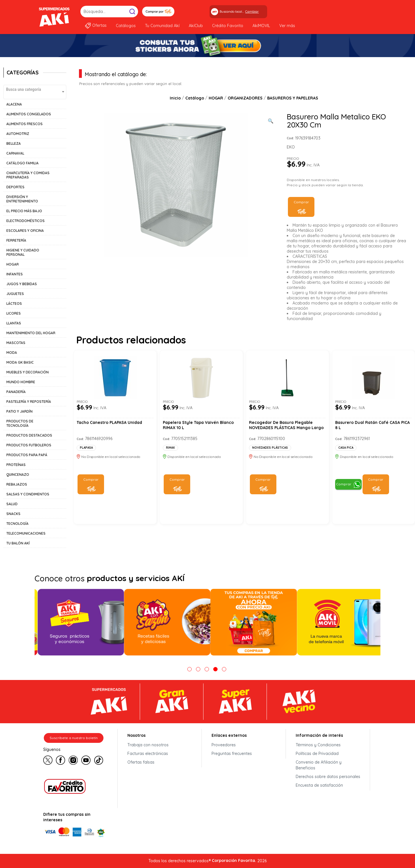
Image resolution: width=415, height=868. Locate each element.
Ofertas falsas (141, 762)
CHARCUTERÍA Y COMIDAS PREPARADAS (28, 175)
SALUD (12, 504)
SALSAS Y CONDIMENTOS (28, 494)
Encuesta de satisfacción (319, 785)
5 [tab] (224, 669)
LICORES (14, 313)
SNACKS (13, 514)
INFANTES (15, 274)
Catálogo (195, 98)
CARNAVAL (15, 153)
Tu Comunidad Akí (162, 26)
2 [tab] (198, 669)
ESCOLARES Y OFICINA (25, 231)
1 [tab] (189, 669)
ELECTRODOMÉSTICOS (26, 221)
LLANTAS (14, 323)
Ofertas (99, 25)
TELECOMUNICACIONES (26, 533)
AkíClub (196, 26)
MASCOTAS (16, 343)
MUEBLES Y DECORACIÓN (28, 372)
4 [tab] (215, 669)
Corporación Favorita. (234, 861)
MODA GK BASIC (20, 362)
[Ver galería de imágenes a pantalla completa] (271, 120)
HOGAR (13, 264)
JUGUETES (15, 294)
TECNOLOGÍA (17, 524)
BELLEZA (14, 143)
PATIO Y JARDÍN (19, 411)
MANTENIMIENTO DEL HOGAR (31, 333)
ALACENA (14, 104)
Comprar (301, 202)
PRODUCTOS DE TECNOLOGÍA (20, 423)
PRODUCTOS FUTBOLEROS (29, 445)
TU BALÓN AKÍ (18, 543)
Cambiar (252, 12)
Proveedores (224, 745)
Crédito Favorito (228, 26)
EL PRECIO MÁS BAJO (24, 211)
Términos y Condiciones (318, 745)
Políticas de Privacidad (317, 754)
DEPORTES (15, 187)
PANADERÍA (16, 392)
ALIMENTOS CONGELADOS (29, 114)
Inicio (175, 98)
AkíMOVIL (261, 26)
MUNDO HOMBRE (21, 382)
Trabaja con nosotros (148, 745)
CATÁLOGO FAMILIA (22, 163)
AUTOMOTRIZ (18, 134)
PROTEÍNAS (16, 465)
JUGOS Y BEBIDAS (22, 284)
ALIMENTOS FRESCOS (24, 124)
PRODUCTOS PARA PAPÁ (27, 455)
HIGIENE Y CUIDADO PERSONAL (23, 252)
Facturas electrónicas (148, 754)
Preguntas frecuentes (232, 754)
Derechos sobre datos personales (328, 777)
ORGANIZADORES (245, 98)
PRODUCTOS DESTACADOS (29, 435)
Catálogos (126, 26)
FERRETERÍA (16, 240)
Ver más (287, 26)
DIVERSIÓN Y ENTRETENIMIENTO (22, 199)
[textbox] (35, 89)
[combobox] (35, 92)
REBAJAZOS (17, 484)
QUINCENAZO (18, 475)
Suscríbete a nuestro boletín (74, 738)
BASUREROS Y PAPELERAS (293, 98)
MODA (12, 353)
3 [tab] (207, 669)
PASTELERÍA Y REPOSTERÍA (29, 402)
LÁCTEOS (14, 304)
